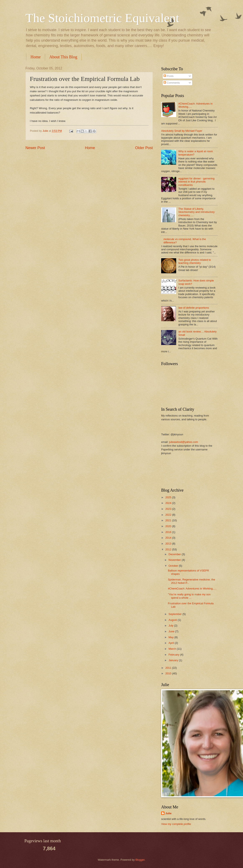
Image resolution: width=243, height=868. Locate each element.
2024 (169, 503)
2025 (169, 497)
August (173, 620)
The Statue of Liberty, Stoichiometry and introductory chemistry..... (196, 212)
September (175, 614)
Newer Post (35, 148)
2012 (169, 549)
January (174, 660)
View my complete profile (176, 824)
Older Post (144, 148)
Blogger (140, 860)
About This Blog (63, 57)
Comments (172, 83)
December (175, 554)
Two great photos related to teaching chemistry (195, 261)
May (171, 637)
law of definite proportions (194, 308)
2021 (169, 520)
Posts (168, 76)
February (174, 655)
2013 (169, 544)
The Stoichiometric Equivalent (102, 18)
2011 (169, 668)
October (174, 566)
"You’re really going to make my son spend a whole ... (189, 596)
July (171, 626)
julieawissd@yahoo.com (184, 442)
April (171, 643)
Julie (168, 813)
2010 (169, 673)
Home (36, 57)
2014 (169, 538)
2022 (169, 515)
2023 (169, 509)
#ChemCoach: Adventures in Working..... (192, 589)
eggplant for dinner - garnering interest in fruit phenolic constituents (196, 182)
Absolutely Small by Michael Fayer (182, 131)
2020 (169, 526)
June (172, 631)
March (173, 649)
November (175, 560)
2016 (169, 532)
